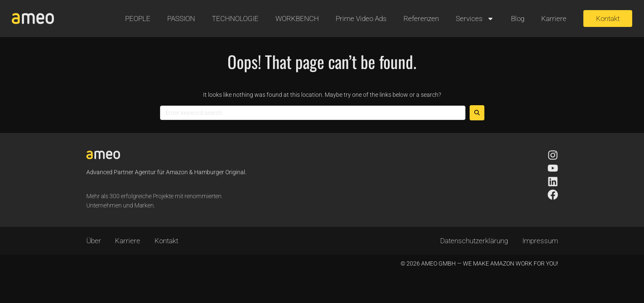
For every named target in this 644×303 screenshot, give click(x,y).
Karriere (554, 19)
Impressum (540, 241)
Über (94, 241)
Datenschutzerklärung (474, 241)
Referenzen (421, 19)
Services (475, 19)
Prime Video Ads (361, 19)
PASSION (181, 19)
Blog (518, 19)
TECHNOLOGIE (235, 19)
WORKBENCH (297, 19)
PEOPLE (138, 19)
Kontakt (166, 241)
